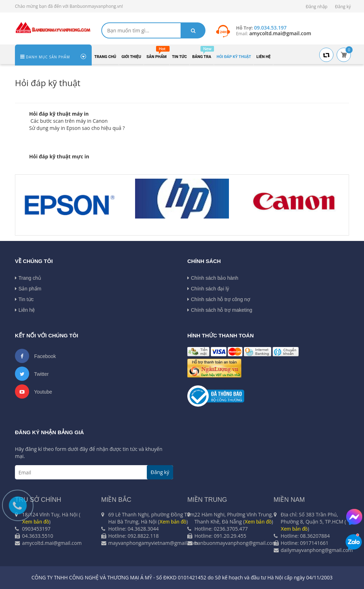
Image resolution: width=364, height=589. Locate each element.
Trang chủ (28, 278)
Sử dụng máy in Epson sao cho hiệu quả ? (77, 128)
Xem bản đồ (173, 522)
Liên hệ (25, 310)
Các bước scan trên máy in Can (65, 121)
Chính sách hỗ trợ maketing (220, 310)
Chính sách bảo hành (213, 278)
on (105, 121)
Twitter (32, 374)
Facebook (35, 356)
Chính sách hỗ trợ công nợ (219, 299)
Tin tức (24, 299)
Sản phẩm (28, 289)
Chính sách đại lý (208, 289)
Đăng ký (343, 7)
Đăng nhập (317, 7)
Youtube (34, 391)
